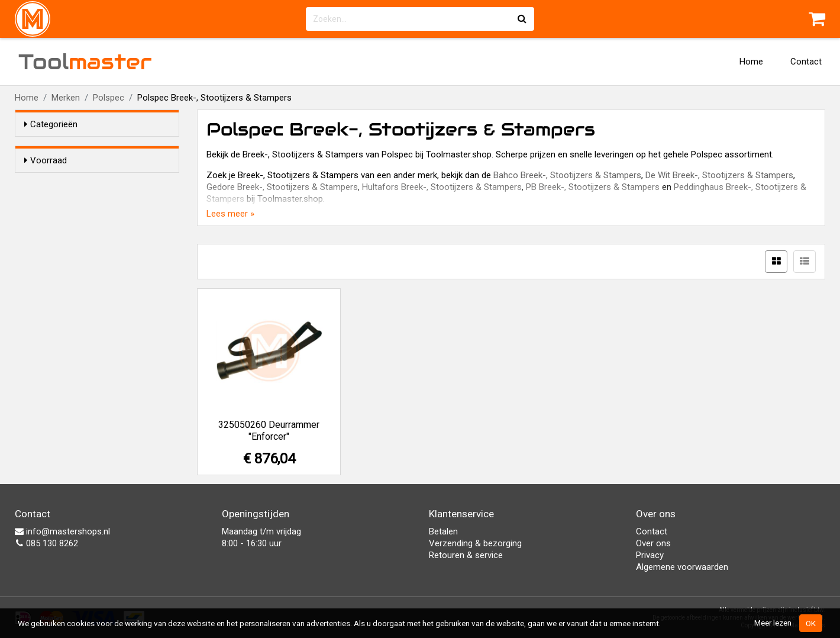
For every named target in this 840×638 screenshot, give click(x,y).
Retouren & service (466, 555)
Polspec (109, 98)
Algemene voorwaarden (682, 567)
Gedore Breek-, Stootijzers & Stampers (282, 187)
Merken (66, 98)
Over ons (653, 543)
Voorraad (46, 160)
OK (811, 623)
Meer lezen (773, 623)
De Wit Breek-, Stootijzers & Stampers (719, 175)
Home (751, 62)
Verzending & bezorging (475, 543)
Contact (806, 62)
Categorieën (51, 124)
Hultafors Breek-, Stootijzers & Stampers (442, 187)
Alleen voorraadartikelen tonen (101, 183)
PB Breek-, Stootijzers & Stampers (593, 187)
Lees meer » (230, 214)
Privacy (650, 555)
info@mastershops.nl (62, 531)
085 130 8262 (46, 543)
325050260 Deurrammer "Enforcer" (269, 431)
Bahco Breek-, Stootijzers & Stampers (567, 175)
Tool (85, 62)
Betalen (443, 531)
